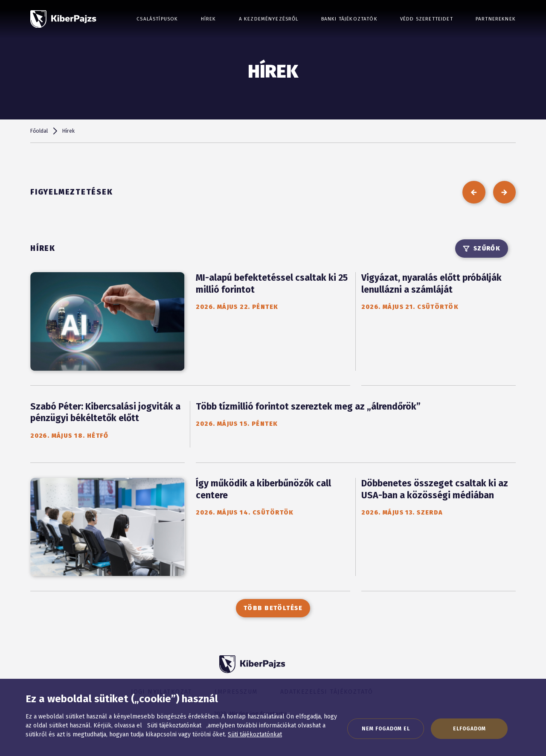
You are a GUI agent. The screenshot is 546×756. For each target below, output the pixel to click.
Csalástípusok (157, 19)
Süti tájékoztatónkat (255, 734)
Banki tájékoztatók (349, 19)
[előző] (474, 192)
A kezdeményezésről (269, 19)
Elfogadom (469, 729)
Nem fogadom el (386, 729)
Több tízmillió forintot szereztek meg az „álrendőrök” (308, 407)
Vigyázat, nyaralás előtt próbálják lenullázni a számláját (431, 284)
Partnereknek (496, 19)
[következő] (504, 192)
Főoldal (39, 131)
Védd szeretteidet (427, 19)
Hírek (209, 19)
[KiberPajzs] (63, 19)
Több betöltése (273, 608)
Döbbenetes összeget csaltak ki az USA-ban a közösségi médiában (435, 489)
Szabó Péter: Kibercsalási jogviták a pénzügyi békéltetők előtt (105, 413)
